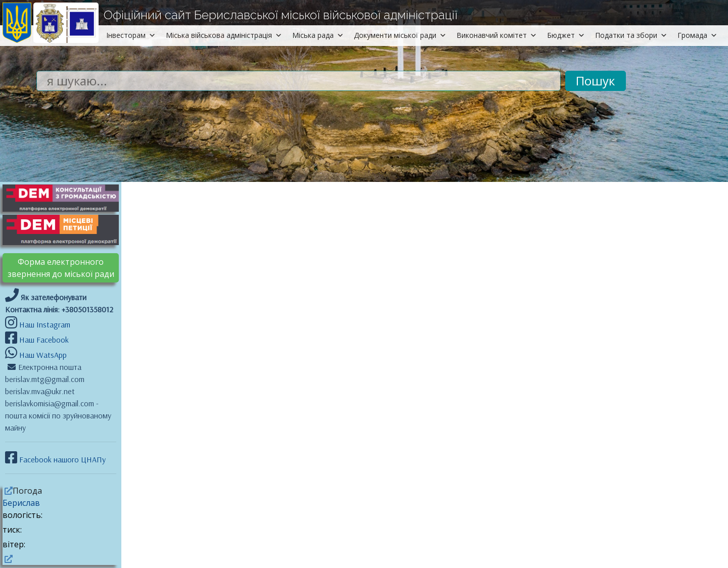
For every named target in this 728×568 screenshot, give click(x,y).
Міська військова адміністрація (224, 35)
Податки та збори (631, 35)
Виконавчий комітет (497, 35)
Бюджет (566, 35)
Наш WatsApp (42, 355)
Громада (697, 35)
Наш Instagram (45, 324)
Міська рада (318, 35)
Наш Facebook (43, 340)
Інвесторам (131, 35)
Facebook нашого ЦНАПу (61, 459)
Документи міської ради (400, 35)
